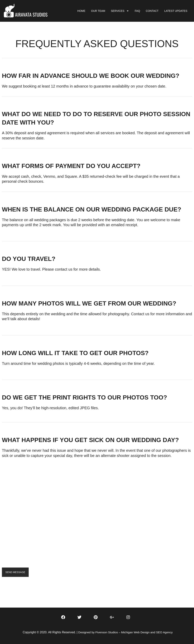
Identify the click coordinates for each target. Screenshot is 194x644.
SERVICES (120, 11)
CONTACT (152, 11)
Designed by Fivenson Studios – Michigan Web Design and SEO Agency (126, 632)
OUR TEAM (98, 11)
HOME (81, 11)
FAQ (137, 11)
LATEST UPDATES (176, 11)
